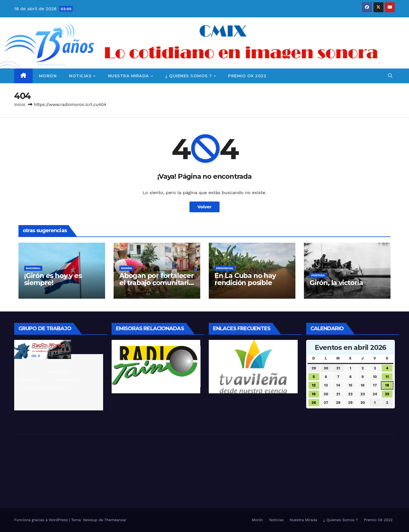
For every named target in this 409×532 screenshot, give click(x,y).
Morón (48, 76)
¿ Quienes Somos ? (189, 76)
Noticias (81, 76)
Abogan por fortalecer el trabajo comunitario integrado (156, 283)
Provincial (225, 268)
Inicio (20, 105)
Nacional (33, 268)
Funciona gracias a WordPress (42, 520)
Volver (204, 207)
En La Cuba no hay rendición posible (245, 279)
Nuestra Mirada (129, 76)
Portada (318, 275)
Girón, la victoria (336, 283)
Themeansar (115, 520)
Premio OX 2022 (247, 76)
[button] (390, 76)
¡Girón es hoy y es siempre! (53, 279)
